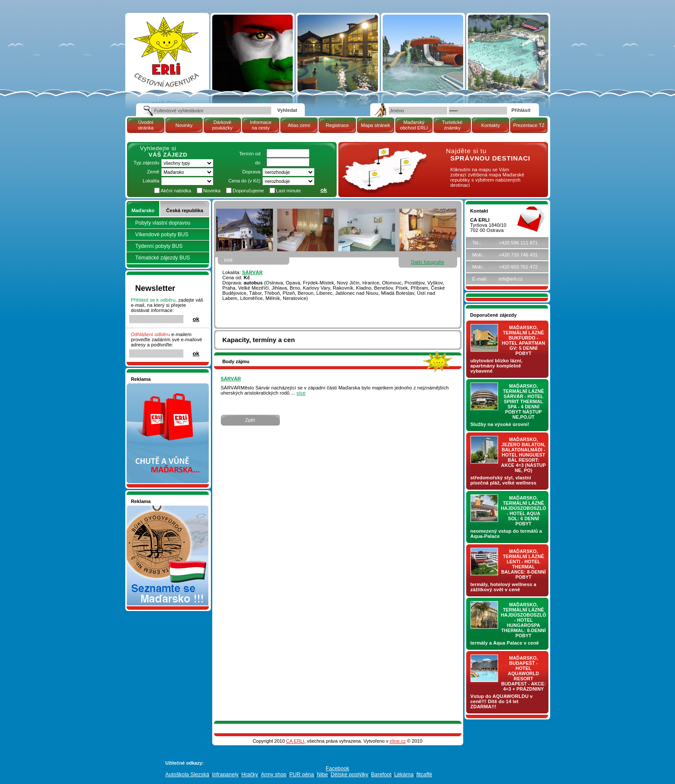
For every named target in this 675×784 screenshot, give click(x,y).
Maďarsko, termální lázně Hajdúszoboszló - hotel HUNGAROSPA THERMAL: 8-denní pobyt (524, 620)
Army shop (274, 775)
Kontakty (491, 125)
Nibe (322, 775)
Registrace (337, 125)
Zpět (250, 420)
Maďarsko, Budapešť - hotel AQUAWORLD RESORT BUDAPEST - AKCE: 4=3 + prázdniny (523, 673)
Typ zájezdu (146, 163)
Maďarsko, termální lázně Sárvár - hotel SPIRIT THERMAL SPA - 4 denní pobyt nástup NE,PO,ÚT (523, 401)
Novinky (184, 125)
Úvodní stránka (146, 125)
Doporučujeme (248, 191)
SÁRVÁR (252, 272)
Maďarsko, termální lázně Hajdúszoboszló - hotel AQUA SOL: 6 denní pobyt (524, 511)
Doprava (251, 172)
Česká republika (185, 210)
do (258, 163)
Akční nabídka (176, 191)
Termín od (250, 154)
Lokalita (151, 181)
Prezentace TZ (529, 125)
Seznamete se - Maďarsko (160, 508)
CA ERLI (295, 741)
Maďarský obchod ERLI (414, 125)
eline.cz (398, 741)
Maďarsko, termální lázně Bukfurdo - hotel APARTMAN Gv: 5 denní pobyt (524, 340)
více (301, 393)
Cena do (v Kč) (244, 181)
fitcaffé (424, 775)
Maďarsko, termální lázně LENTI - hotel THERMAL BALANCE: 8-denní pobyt (523, 564)
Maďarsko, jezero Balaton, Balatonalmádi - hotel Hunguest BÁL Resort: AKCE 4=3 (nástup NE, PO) (523, 455)
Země (153, 172)
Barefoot (381, 775)
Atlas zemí (299, 125)
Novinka (212, 191)
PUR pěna (302, 775)
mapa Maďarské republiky (384, 153)
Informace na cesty (261, 125)
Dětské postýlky (349, 775)
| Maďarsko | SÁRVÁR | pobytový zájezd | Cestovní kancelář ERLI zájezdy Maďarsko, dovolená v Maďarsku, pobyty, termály (167, 49)
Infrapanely (225, 775)
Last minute (288, 191)
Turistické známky (452, 125)
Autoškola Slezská (187, 775)
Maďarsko (143, 210)
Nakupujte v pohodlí (153, 386)
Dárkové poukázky (222, 125)
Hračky (250, 775)
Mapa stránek (376, 125)
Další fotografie (428, 262)
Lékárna (404, 775)
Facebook (338, 769)
